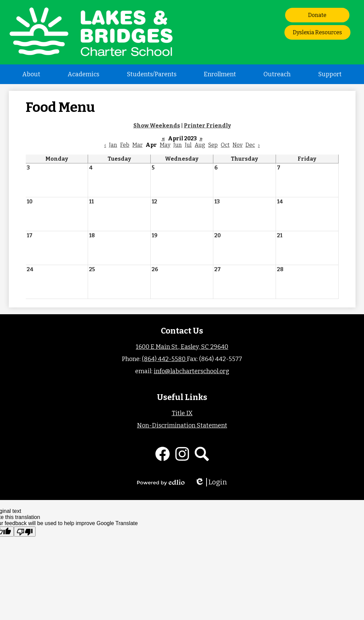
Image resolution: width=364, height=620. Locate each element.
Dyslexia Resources (317, 32)
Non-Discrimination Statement (182, 425)
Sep (213, 145)
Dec (250, 145)
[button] (31, 74)
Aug (200, 145)
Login (211, 482)
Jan (113, 145)
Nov (238, 145)
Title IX (182, 413)
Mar (137, 145)
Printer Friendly (207, 126)
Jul (188, 145)
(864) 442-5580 (164, 359)
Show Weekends (157, 126)
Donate (317, 15)
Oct (225, 145)
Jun (178, 145)
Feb (125, 145)
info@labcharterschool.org (191, 371)
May (165, 145)
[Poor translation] (25, 532)
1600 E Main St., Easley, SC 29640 (182, 347)
